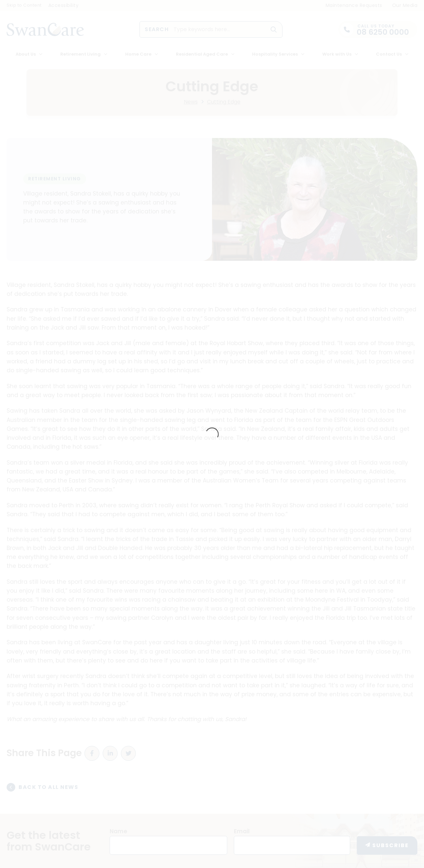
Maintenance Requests (354, 5)
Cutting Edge (224, 102)
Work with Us (337, 54)
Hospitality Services (275, 54)
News (191, 102)
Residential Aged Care (202, 54)
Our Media (405, 5)
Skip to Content (24, 5)
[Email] (292, 845)
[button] (274, 29)
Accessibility (64, 5)
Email (242, 831)
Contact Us (389, 54)
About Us (26, 54)
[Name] (168, 845)
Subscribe (391, 845)
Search (157, 29)
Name (118, 831)
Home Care (138, 54)
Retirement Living (80, 54)
